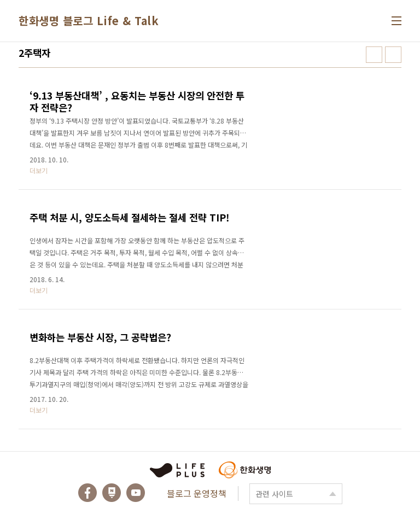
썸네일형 (374, 55)
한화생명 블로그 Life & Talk (89, 21)
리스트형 (393, 55)
